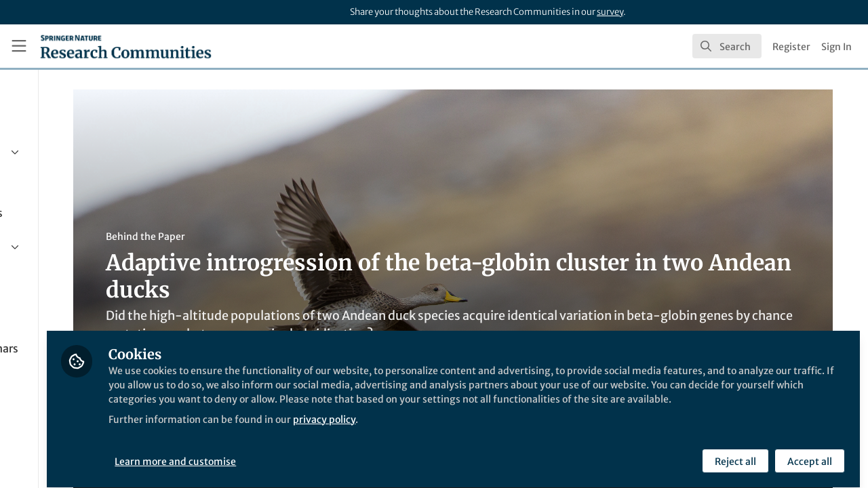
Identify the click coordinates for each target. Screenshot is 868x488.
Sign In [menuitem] (836, 47)
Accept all (808, 452)
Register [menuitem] (791, 47)
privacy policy (487, 426)
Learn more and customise (312, 452)
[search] (727, 46)
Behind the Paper (257, 237)
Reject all (734, 452)
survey (610, 12)
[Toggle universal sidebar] (19, 46)
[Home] (126, 46)
